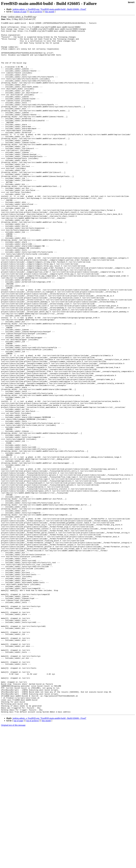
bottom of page (20, 12)
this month (50, 12)
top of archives (36, 12)
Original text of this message (13, 863)
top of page (18, 859)
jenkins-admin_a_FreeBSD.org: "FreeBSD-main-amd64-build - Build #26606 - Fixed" (49, 9)
